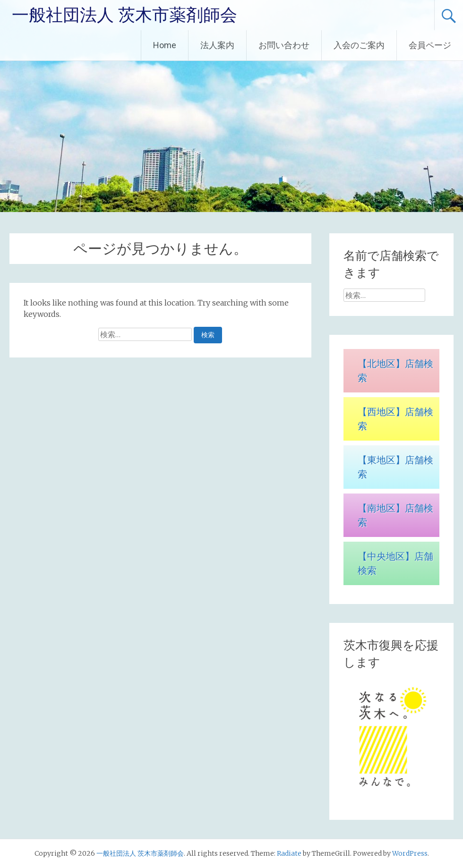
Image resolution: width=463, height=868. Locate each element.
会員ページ (430, 45)
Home (165, 45)
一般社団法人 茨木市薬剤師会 (124, 15)
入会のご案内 (359, 45)
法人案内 (217, 45)
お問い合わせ (284, 45)
